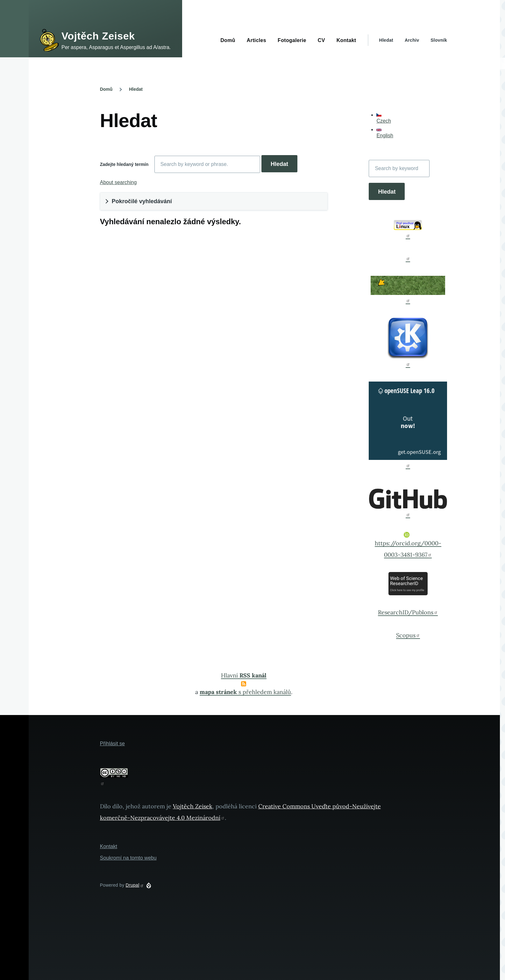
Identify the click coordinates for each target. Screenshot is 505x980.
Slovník (439, 40)
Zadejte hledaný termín (124, 164)
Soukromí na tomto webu (128, 858)
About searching (118, 182)
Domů (106, 89)
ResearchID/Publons (408, 612)
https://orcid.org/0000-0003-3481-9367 (408, 545)
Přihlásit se (112, 744)
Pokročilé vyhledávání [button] (142, 201)
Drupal (135, 885)
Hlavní (244, 675)
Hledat (386, 40)
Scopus (408, 635)
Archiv (412, 40)
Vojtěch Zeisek (98, 36)
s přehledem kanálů (245, 692)
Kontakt (109, 846)
